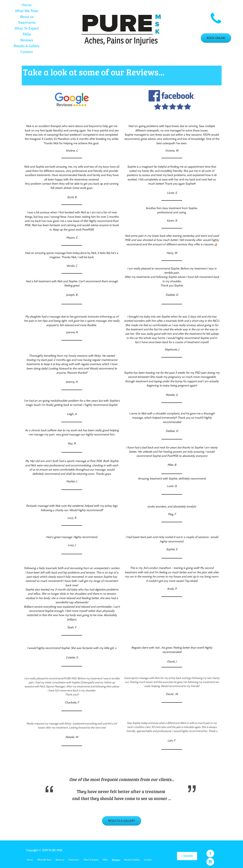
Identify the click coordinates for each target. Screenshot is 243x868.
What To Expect (27, 28)
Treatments (27, 22)
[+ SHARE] (187, 856)
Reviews (27, 40)
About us (27, 17)
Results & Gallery (27, 46)
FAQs (27, 34)
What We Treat (27, 11)
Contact (27, 52)
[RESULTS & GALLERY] (122, 821)
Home (27, 5)
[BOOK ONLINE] (216, 38)
